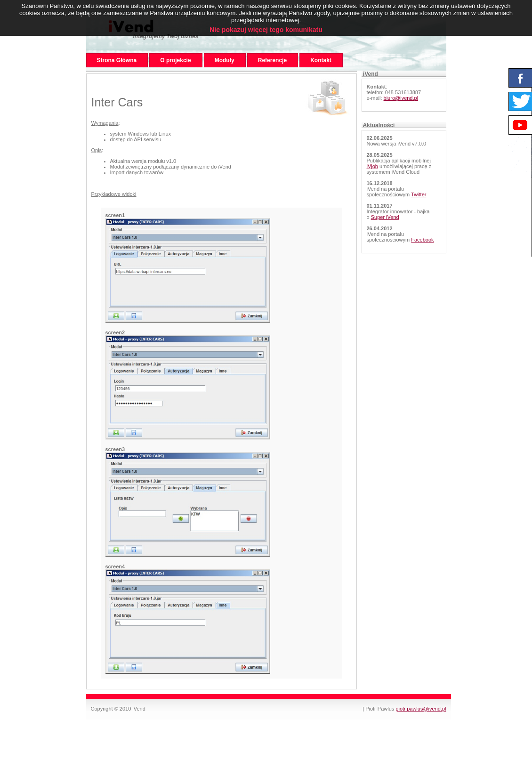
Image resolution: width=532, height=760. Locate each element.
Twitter (419, 194)
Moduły (225, 60)
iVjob (372, 166)
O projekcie (175, 60)
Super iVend (385, 217)
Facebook (422, 240)
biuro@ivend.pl (401, 98)
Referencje (272, 60)
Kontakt (321, 60)
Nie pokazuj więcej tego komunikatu (266, 30)
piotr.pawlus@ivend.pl (421, 709)
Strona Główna (117, 60)
